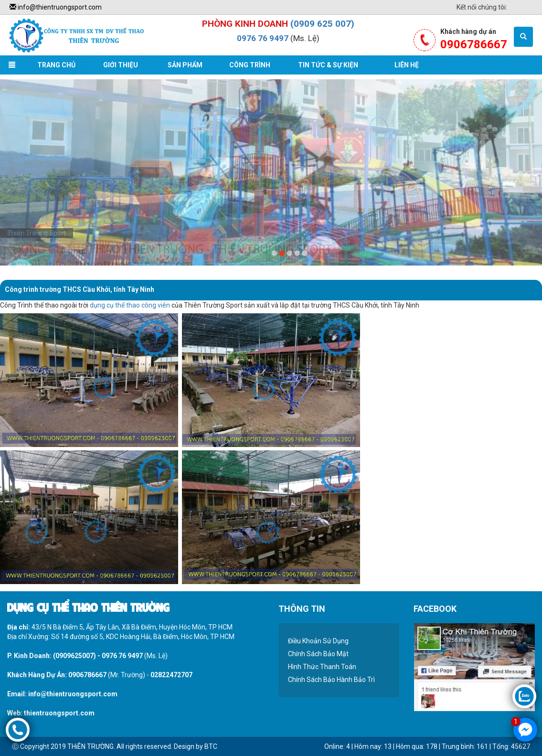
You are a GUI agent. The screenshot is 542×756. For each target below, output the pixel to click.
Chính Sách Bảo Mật (318, 654)
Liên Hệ (407, 65)
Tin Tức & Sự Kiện (328, 65)
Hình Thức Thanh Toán (322, 667)
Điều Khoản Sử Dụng (318, 641)
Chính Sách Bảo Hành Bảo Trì (331, 680)
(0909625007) (74, 656)
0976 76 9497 (263, 38)
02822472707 (171, 675)
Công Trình (250, 65)
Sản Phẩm (185, 65)
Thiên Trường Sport (37, 233)
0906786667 (87, 675)
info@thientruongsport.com (56, 7)
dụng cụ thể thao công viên (130, 305)
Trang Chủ (56, 65)
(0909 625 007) (322, 24)
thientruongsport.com (59, 713)
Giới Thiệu (121, 65)
